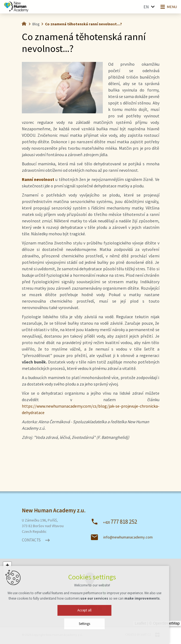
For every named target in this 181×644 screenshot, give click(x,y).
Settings (91, 627)
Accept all (91, 613)
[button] (7, 566)
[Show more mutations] (150, 7)
